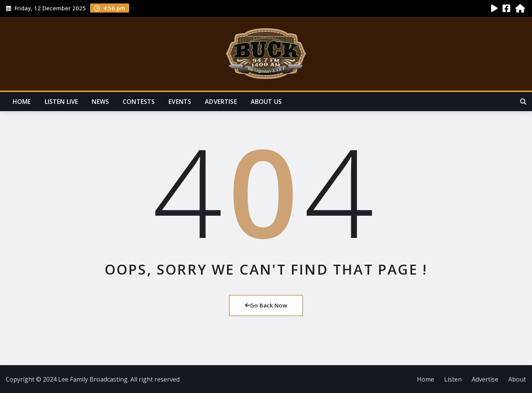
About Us (266, 102)
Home (22, 102)
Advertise (221, 102)
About (517, 379)
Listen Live (62, 102)
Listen (453, 379)
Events (180, 102)
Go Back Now (266, 305)
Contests (139, 102)
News (100, 102)
